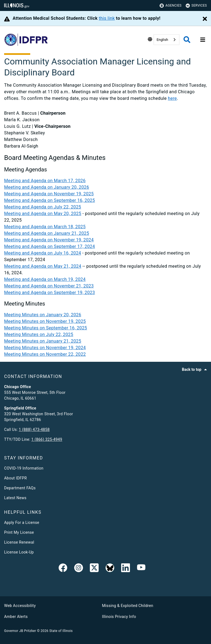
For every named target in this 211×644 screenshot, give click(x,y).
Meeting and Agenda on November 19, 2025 (49, 194)
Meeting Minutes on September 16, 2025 (46, 328)
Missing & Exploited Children (127, 606)
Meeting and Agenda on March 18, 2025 (45, 227)
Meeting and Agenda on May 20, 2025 (43, 214)
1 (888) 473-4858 (34, 430)
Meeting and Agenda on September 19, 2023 (50, 293)
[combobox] (166, 40)
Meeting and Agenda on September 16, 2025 (50, 200)
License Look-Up (19, 552)
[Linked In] (126, 569)
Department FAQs (20, 488)
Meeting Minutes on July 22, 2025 (39, 334)
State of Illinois (61, 631)
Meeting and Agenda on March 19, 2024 (45, 279)
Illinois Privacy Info (119, 617)
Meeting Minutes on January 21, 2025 (43, 341)
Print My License (19, 532)
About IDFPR (16, 478)
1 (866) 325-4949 (47, 439)
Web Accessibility (20, 606)
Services (196, 6)
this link (107, 18)
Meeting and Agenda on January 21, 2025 (47, 233)
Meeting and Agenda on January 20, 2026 (47, 187)
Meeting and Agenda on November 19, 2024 (49, 240)
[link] (63, 569)
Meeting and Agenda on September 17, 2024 (50, 246)
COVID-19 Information (24, 468)
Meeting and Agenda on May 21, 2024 (43, 266)
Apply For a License (22, 522)
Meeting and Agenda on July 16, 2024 (43, 253)
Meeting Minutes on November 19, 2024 (45, 348)
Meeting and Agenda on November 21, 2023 (49, 286)
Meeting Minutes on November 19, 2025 (45, 321)
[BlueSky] (110, 569)
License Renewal (19, 542)
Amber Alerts (16, 617)
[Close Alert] (205, 19)
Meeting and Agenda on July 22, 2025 (43, 207)
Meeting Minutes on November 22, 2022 (45, 354)
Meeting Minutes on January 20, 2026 (43, 315)
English (162, 40)
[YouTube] (141, 569)
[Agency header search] (187, 40)
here (172, 98)
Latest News (15, 498)
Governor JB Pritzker (20, 631)
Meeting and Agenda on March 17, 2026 (45, 181)
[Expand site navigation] (203, 40)
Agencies (171, 6)
